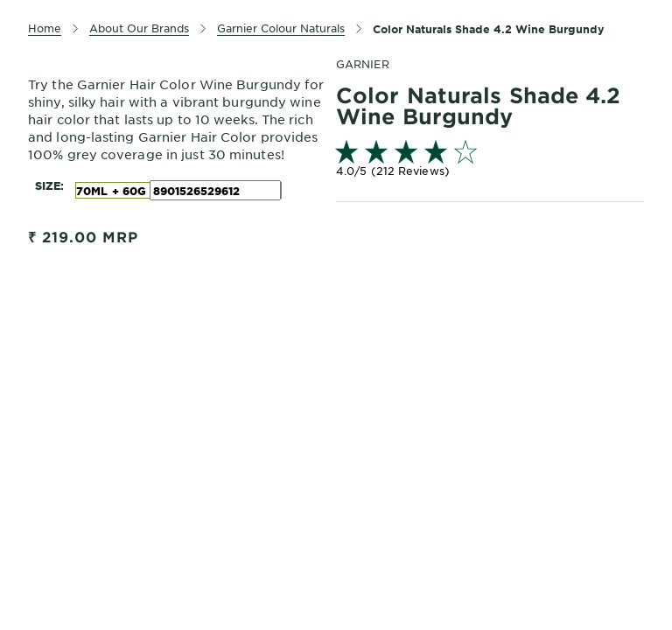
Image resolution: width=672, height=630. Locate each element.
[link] (490, 161)
